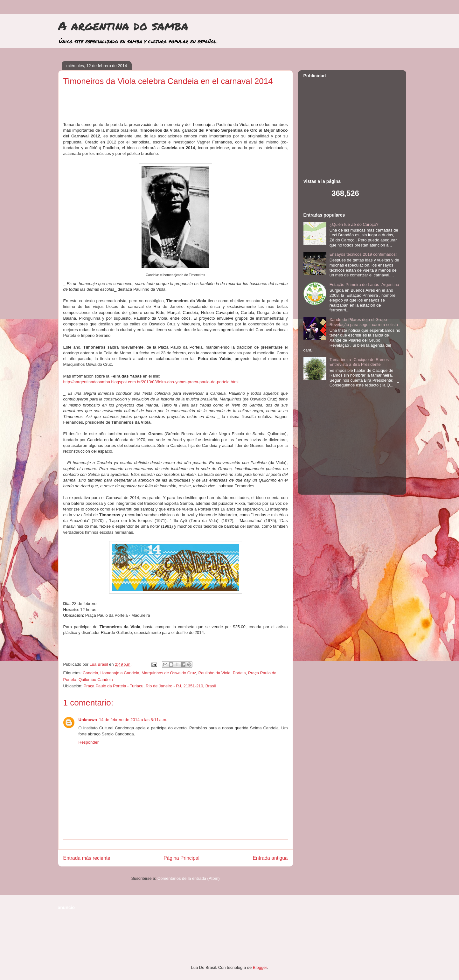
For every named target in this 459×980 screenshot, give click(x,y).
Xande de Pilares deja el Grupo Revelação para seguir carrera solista (364, 322)
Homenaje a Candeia (120, 673)
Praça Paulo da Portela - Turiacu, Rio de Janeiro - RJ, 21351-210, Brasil (150, 686)
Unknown (88, 720)
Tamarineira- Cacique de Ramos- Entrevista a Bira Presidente (360, 362)
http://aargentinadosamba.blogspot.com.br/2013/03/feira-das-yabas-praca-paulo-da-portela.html (151, 382)
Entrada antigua (270, 858)
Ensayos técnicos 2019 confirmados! (363, 254)
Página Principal (181, 858)
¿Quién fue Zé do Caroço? (354, 224)
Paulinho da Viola (214, 673)
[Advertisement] (176, 106)
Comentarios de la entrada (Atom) (189, 878)
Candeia (90, 673)
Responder (89, 742)
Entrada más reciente (87, 858)
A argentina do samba (123, 25)
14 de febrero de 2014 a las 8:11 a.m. (133, 720)
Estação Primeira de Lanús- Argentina (364, 285)
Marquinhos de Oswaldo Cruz (169, 673)
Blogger (260, 967)
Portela (239, 673)
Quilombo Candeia (96, 680)
